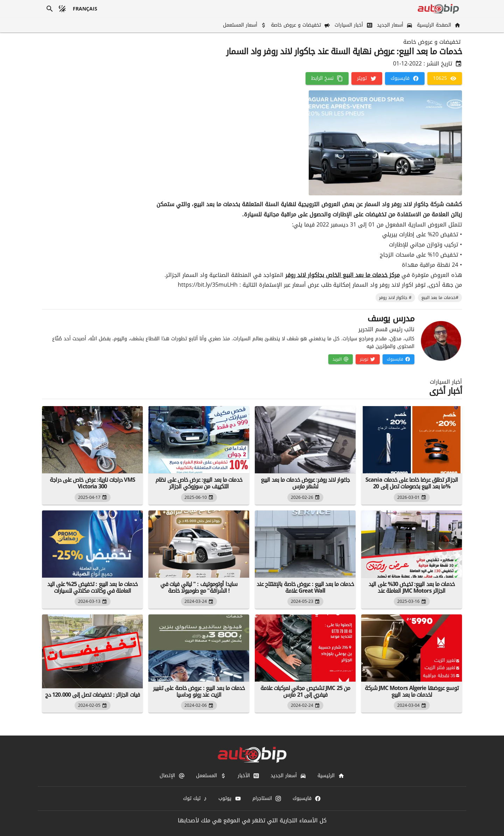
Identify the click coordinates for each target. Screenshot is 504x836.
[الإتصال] (172, 776)
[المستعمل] (211, 776)
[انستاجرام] (267, 799)
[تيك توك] (195, 799)
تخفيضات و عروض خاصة (432, 42)
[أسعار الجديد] (394, 25)
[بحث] (50, 9)
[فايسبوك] (405, 78)
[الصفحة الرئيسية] (438, 25)
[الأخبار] (248, 776)
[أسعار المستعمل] (244, 25)
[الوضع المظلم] (62, 9)
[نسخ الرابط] (327, 78)
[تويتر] (367, 78)
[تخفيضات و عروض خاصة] (300, 25)
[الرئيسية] (331, 776)
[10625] (445, 78)
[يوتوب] (230, 799)
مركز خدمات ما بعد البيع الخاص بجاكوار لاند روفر (342, 275)
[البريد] (341, 359)
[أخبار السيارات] (353, 25)
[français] (85, 9)
